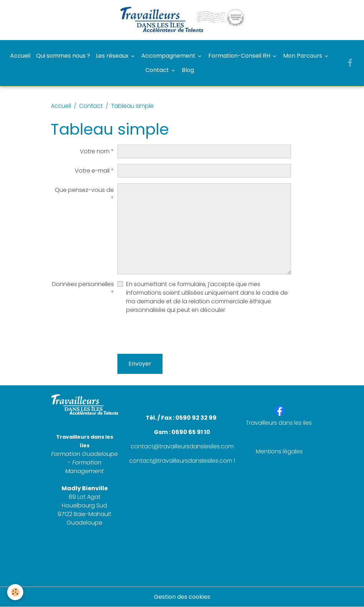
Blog (188, 70)
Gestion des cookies (182, 597)
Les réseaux (113, 56)
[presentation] (172, 334)
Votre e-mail (92, 171)
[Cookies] (15, 592)
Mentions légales (279, 451)
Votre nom (95, 151)
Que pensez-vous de (84, 190)
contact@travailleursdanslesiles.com (182, 446)
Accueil (20, 56)
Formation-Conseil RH (240, 56)
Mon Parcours (303, 56)
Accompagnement (169, 56)
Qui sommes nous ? (63, 56)
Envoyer (140, 364)
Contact (158, 70)
